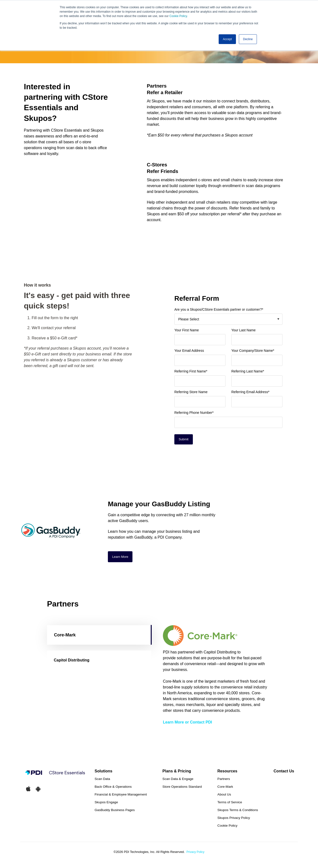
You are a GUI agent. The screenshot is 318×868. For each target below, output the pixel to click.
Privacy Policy (195, 854)
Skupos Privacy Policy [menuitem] (234, 820)
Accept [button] (227, 39)
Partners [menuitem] (224, 781)
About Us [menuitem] (224, 796)
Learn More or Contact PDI (187, 724)
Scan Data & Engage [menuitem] (178, 781)
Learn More (121, 558)
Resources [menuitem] (227, 773)
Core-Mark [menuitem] (225, 789)
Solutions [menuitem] (104, 773)
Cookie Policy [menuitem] (227, 827)
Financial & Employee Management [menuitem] (121, 796)
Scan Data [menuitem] (102, 781)
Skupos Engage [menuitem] (106, 804)
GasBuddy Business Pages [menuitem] (115, 812)
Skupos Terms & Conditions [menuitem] (238, 812)
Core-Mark (65, 636)
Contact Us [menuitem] (284, 773)
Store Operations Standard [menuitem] (182, 789)
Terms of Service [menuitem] (230, 804)
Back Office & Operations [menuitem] (113, 789)
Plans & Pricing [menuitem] (177, 773)
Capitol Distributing (74, 662)
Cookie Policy (178, 16)
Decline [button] (248, 39)
